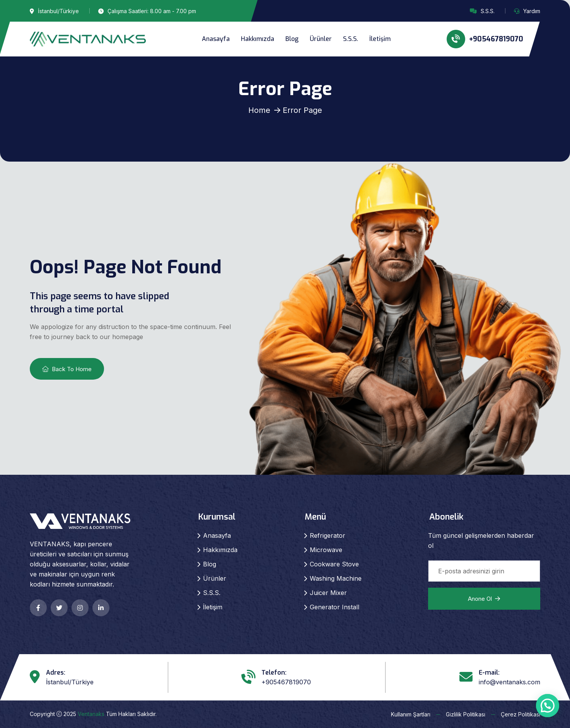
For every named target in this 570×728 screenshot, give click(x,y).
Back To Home (67, 369)
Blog (292, 39)
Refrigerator (328, 535)
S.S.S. (488, 11)
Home (259, 110)
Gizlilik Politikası (466, 714)
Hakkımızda (258, 39)
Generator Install (334, 607)
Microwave (326, 550)
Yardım (532, 11)
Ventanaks (91, 714)
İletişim (380, 39)
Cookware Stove (334, 564)
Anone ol (484, 599)
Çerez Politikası (521, 714)
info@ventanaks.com (509, 682)
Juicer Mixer (328, 593)
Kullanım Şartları (411, 714)
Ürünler (321, 39)
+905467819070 (485, 39)
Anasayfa (216, 39)
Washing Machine (336, 578)
